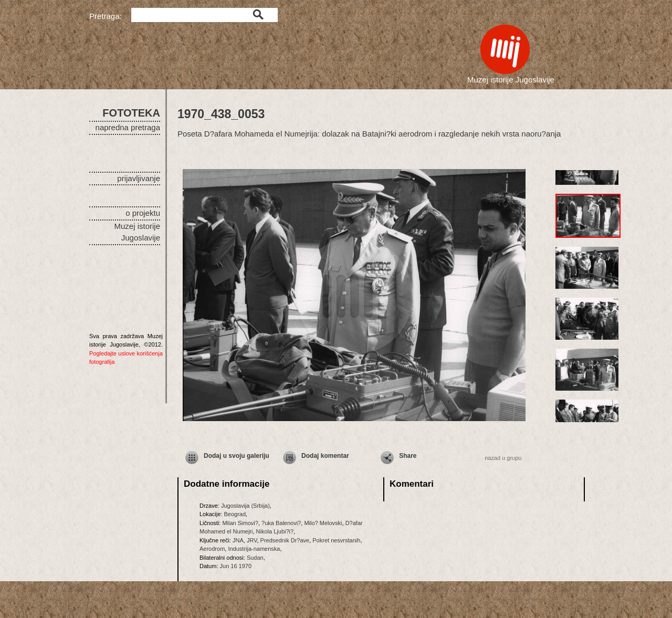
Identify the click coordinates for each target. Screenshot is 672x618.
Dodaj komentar (325, 456)
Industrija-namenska (254, 549)
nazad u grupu (503, 458)
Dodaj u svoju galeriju (237, 456)
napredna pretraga (128, 127)
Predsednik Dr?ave (285, 540)
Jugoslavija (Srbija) (245, 506)
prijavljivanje (139, 178)
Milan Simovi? (240, 523)
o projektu (143, 213)
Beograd (235, 514)
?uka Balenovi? (281, 523)
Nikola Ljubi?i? (275, 531)
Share (408, 456)
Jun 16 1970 (236, 566)
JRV (252, 540)
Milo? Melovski (323, 523)
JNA (238, 540)
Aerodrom (212, 549)
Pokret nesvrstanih (336, 540)
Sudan (255, 558)
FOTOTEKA (131, 113)
